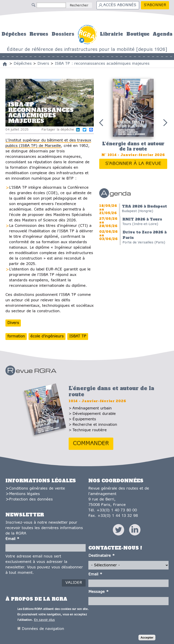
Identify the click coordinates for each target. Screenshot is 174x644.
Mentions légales (24, 494)
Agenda (163, 34)
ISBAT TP (78, 336)
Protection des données (31, 499)
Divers (13, 323)
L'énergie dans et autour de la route (133, 146)
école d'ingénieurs (47, 336)
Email (12, 539)
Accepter (147, 638)
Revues (39, 34)
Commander (91, 444)
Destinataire (101, 556)
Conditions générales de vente (37, 489)
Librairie (111, 34)
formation (16, 336)
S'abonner (155, 5)
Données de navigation (43, 630)
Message (98, 592)
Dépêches (14, 34)
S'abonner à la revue (133, 164)
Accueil (87, 34)
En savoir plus (44, 621)
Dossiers (63, 34)
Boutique (138, 34)
